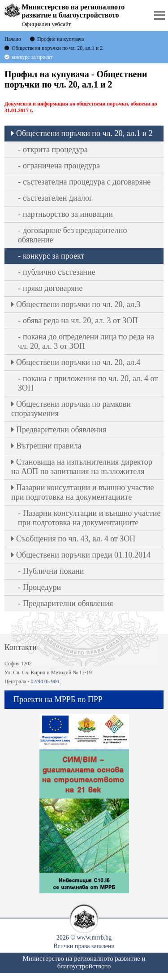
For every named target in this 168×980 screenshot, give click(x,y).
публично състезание (59, 272)
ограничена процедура (61, 166)
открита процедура (55, 149)
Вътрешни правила (49, 446)
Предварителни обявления (61, 430)
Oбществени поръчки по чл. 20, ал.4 (78, 362)
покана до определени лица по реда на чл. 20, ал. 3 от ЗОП (86, 341)
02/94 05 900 (45, 681)
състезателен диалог (58, 198)
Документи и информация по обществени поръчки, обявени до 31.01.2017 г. (81, 107)
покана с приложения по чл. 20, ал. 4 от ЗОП (88, 383)
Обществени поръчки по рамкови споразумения (71, 409)
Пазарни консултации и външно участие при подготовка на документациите (82, 492)
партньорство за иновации (68, 214)
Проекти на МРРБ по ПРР (58, 699)
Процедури (42, 587)
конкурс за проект (54, 256)
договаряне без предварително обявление (72, 235)
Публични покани (53, 571)
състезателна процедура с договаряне (87, 182)
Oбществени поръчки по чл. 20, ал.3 (78, 304)
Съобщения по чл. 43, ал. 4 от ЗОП (76, 539)
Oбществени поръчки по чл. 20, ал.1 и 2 (84, 133)
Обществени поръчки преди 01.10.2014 (83, 555)
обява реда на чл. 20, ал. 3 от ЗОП (80, 321)
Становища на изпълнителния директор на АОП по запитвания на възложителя (82, 467)
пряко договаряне (53, 288)
